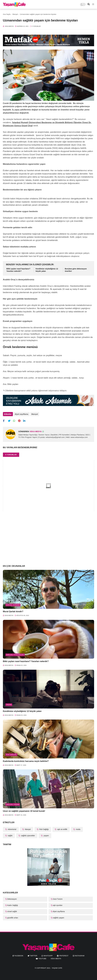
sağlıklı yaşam (13, 804)
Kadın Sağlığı (13, 905)
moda (78, 829)
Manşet (15, 14)
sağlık (10, 836)
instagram (80, 956)
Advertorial (12, 829)
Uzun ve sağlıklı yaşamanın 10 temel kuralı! (24, 811)
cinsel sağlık (12, 911)
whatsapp (48, 956)
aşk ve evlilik (62, 829)
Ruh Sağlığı (11, 755)
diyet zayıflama (22, 414)
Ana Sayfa (7, 14)
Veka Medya (56, 959)
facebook (19, 956)
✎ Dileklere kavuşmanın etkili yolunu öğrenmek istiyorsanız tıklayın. (35, 391)
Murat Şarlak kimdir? (13, 611)
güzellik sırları (13, 918)
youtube (42, 959)
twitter (34, 956)
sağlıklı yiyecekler (15, 655)
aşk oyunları (58, 905)
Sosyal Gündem (13, 605)
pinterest (64, 956)
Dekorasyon (12, 899)
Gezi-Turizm (58, 899)
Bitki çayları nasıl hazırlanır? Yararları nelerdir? (18, 270)
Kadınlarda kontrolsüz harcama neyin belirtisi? (26, 761)
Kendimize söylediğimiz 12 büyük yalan (47, 270)
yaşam (9, 705)
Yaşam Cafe (57, 968)
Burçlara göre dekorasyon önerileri (76, 270)
